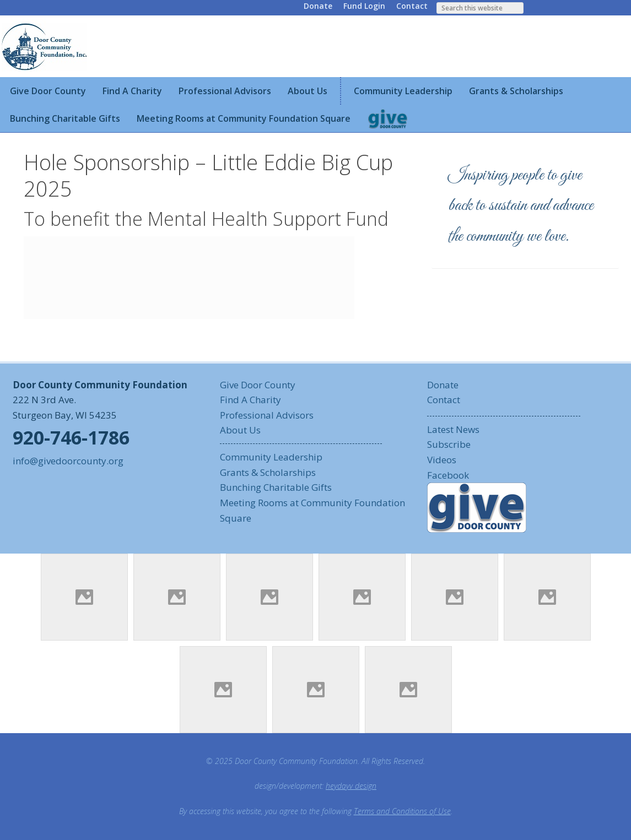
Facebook (448, 475)
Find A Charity (250, 400)
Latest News (453, 429)
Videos (442, 460)
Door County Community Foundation (46, 46)
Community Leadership (271, 457)
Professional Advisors (267, 415)
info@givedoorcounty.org (68, 461)
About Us (240, 430)
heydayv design (351, 786)
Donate (318, 6)
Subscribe (449, 444)
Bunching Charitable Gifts (276, 487)
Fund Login (364, 6)
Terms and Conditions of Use (402, 811)
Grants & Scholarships (268, 472)
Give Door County (258, 385)
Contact (412, 6)
